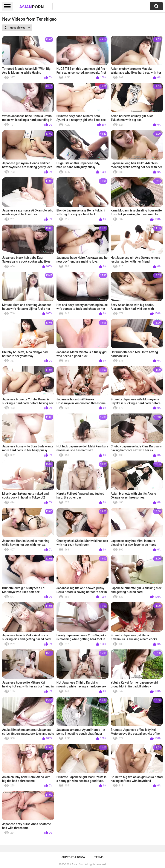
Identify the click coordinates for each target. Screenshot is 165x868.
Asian (32, 7)
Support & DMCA (73, 857)
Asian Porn (78, 864)
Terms (99, 857)
